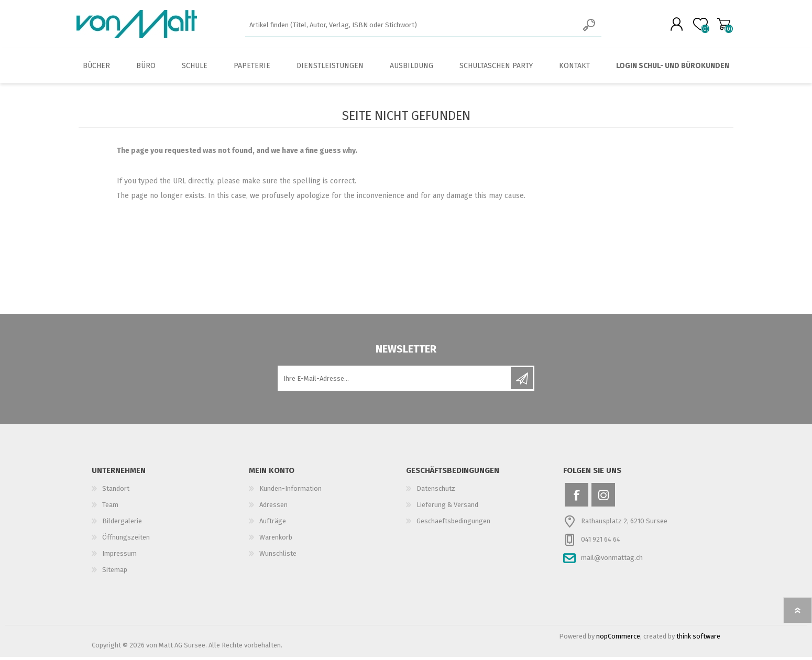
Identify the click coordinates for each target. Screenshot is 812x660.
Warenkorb (722, 26)
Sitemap (115, 573)
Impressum (119, 557)
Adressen (273, 508)
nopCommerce (618, 639)
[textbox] (412, 26)
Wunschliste (278, 557)
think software (698, 639)
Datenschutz (436, 492)
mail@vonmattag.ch (612, 561)
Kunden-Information (290, 492)
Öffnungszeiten (126, 540)
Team (110, 508)
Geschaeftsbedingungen (453, 524)
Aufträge (273, 524)
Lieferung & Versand (447, 508)
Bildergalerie (122, 524)
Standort (116, 492)
